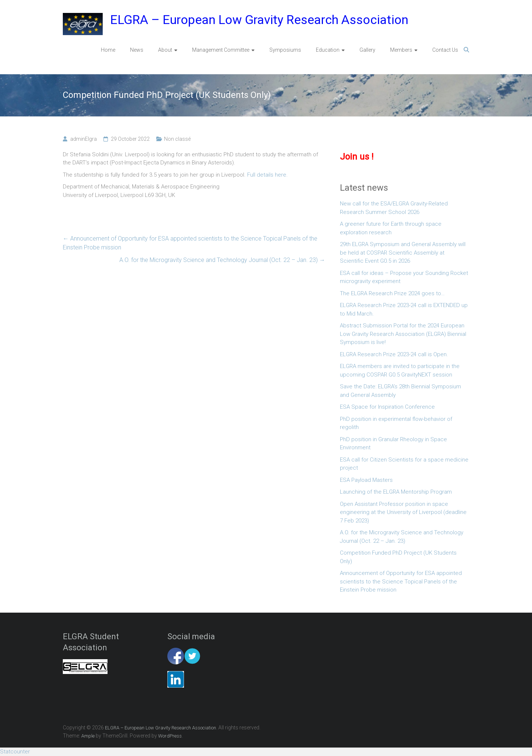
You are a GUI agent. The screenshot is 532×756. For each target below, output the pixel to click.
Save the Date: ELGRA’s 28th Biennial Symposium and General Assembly (400, 391)
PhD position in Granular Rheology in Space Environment (393, 444)
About (165, 50)
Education (328, 50)
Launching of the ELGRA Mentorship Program (396, 492)
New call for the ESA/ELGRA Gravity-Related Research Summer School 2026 (394, 208)
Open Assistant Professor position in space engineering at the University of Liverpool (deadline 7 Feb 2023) (403, 512)
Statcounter (15, 752)
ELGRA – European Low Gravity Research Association (259, 20)
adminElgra (83, 139)
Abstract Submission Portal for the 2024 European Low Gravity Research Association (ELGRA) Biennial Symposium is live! (403, 334)
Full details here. (267, 175)
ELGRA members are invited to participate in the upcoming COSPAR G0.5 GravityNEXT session (400, 370)
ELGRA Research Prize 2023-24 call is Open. (394, 354)
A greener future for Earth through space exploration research (391, 228)
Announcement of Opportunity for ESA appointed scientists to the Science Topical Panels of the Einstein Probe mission (190, 243)
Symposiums (285, 50)
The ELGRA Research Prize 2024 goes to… (392, 293)
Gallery (367, 50)
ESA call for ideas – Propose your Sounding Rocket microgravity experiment (404, 277)
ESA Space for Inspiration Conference (387, 407)
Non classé (177, 139)
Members (401, 50)
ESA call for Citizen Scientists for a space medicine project (404, 464)
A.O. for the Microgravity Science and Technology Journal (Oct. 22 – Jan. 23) (222, 260)
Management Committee (221, 50)
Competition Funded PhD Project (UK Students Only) (398, 557)
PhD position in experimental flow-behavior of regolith (396, 423)
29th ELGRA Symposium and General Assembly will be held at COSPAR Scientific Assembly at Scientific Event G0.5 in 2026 (403, 253)
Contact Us (445, 50)
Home (108, 50)
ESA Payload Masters (366, 480)
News (137, 50)
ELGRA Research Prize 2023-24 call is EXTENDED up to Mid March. (404, 309)
